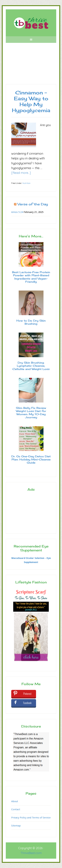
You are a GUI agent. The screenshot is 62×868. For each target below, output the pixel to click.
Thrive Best (31, 23)
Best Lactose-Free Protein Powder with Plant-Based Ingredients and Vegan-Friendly (31, 277)
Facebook (27, 703)
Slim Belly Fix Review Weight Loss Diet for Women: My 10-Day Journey (31, 413)
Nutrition (26, 183)
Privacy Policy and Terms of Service (31, 818)
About (15, 801)
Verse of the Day (33, 204)
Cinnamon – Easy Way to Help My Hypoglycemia (31, 101)
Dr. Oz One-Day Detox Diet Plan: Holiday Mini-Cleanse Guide (31, 459)
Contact (16, 809)
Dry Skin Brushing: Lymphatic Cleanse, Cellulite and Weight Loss (31, 366)
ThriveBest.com (31, 853)
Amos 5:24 (17, 212)
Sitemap (16, 826)
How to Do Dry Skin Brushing (31, 322)
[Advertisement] (31, 66)
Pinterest (27, 694)
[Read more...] (21, 173)
